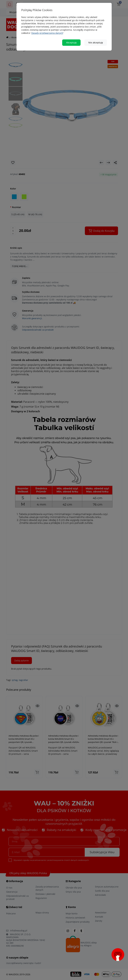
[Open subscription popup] (118, 955)
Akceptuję (71, 43)
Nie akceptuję (96, 43)
